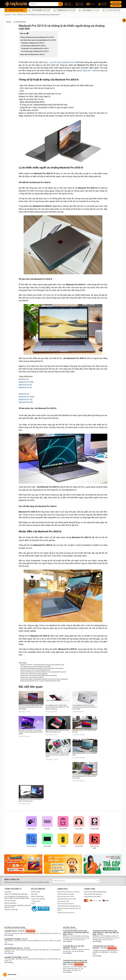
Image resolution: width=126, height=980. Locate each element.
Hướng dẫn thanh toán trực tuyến (67, 899)
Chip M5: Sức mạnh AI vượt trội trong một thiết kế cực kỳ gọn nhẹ (39, 675)
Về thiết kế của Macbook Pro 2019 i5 (33, 43)
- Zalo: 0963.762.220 (79, 940)
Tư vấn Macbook (20, 22)
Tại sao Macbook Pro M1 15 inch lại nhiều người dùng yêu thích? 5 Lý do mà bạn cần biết (85, 707)
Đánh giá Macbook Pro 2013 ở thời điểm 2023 (85, 754)
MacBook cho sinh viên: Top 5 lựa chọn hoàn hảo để (35, 670)
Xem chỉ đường (9, 935)
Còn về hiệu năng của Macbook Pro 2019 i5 (35, 51)
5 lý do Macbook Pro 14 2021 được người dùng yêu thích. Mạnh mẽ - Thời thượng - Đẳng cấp (57, 707)
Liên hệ (33, 904)
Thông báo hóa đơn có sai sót (66, 913)
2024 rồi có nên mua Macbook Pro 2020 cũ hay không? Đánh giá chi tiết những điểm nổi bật (31, 707)
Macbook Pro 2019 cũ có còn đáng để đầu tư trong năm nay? (30, 800)
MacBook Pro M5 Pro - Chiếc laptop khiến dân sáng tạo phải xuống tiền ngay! (42, 665)
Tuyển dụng (116, 6)
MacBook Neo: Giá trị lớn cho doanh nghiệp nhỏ (34, 674)
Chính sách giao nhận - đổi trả (66, 896)
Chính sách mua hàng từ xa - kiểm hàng (68, 892)
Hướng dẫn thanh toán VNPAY (92, 896)
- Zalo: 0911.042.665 (48, 941)
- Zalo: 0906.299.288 (45, 933)
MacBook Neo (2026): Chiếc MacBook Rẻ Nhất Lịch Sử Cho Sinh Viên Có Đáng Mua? (44, 679)
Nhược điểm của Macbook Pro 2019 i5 (32, 54)
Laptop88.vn (8, 892)
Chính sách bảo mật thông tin (66, 904)
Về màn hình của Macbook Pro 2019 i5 (33, 46)
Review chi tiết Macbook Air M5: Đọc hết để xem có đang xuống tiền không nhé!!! (43, 672)
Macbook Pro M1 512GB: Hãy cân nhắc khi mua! (84, 731)
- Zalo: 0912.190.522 (107, 940)
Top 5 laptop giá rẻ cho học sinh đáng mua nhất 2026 (35, 667)
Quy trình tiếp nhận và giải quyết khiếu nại (69, 906)
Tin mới (8, 22)
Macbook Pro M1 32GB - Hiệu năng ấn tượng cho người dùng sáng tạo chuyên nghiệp (31, 732)
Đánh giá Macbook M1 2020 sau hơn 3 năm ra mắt (84, 777)
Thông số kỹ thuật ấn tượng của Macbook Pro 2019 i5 (37, 37)
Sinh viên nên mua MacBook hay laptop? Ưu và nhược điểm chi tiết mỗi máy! (42, 668)
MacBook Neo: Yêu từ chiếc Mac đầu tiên (32, 677)
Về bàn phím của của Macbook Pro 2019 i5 (35, 48)
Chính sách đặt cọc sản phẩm (66, 894)
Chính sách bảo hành (63, 901)
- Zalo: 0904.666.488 (54, 950)
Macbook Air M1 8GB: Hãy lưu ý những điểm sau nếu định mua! (57, 731)
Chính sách (116, 2)
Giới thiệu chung (35, 892)
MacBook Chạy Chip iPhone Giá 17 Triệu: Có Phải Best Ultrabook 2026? (40, 681)
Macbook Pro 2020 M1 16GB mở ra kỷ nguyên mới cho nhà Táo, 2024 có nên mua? (57, 755)
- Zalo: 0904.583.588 (52, 959)
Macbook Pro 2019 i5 (87, 65)
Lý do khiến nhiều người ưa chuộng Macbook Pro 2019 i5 (38, 40)
